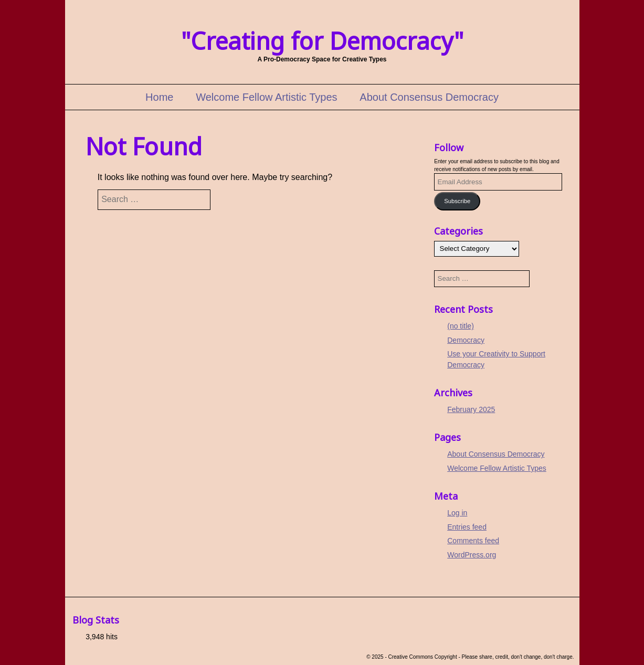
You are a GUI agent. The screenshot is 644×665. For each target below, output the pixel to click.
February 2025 (471, 409)
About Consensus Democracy (429, 97)
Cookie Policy (42, 646)
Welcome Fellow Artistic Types (266, 97)
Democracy (466, 340)
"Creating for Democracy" (322, 41)
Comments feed (473, 541)
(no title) (461, 326)
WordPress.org (472, 555)
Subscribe (457, 201)
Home (159, 97)
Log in (457, 513)
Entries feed (467, 527)
